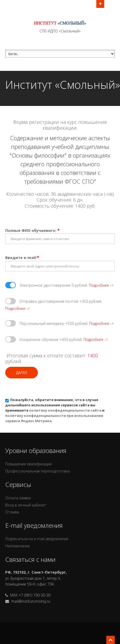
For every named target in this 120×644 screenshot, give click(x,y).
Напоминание (17, 546)
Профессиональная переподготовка (37, 471)
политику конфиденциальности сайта (65, 410)
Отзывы (12, 512)
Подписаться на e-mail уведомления (37, 539)
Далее (22, 372)
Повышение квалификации (29, 464)
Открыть (100, 3)
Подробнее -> (101, 285)
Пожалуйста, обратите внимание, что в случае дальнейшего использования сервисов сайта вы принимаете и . (55, 410)
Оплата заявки (18, 498)
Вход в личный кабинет (26, 505)
